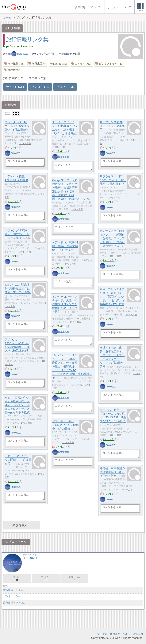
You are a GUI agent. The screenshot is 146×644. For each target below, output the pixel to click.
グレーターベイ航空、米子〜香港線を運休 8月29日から (17, 126)
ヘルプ (126, 634)
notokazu (20, 54)
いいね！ (13, 147)
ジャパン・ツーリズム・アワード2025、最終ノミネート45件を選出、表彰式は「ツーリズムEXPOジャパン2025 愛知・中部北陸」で (72, 367)
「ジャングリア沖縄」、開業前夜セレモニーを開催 (17, 234)
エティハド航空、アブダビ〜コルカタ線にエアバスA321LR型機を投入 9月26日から (113, 418)
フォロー (17, 579)
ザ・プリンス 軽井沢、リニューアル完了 (112, 126)
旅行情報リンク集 (27, 39)
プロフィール (65, 87)
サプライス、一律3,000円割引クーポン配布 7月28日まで (113, 180)
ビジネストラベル (13, 596)
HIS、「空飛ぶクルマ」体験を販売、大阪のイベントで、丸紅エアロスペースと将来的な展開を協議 (17, 405)
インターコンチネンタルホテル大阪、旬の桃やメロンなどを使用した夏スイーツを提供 (65, 304)
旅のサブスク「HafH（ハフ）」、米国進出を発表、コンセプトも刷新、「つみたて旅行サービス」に (112, 238)
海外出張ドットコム (14, 603)
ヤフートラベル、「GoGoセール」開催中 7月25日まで (65, 425)
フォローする (40, 87)
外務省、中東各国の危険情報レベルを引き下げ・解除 (112, 472)
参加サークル (74, 579)
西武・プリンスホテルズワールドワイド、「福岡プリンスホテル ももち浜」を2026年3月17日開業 (112, 297)
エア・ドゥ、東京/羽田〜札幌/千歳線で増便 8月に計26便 (65, 246)
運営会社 (138, 634)
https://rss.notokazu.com (18, 46)
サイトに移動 (15, 87)
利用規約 (115, 634)
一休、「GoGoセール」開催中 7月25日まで (18, 460)
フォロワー (46, 579)
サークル (102, 634)
